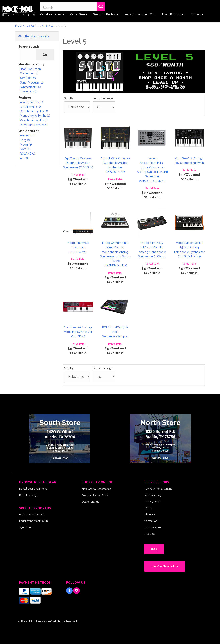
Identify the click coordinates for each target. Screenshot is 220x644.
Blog (154, 549)
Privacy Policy (153, 502)
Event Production (173, 14)
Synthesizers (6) (30, 87)
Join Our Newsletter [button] (165, 566)
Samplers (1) (28, 78)
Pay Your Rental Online (158, 489)
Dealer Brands (90, 502)
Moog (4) (26, 145)
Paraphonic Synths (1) (34, 120)
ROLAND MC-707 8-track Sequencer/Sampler (115, 332)
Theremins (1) (29, 91)
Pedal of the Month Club (140, 14)
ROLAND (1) (28, 154)
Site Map (149, 534)
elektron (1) (27, 135)
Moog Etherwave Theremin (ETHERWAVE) (78, 247)
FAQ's (148, 508)
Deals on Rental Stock (95, 495)
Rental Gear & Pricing (27, 26)
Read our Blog (153, 495)
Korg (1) (25, 140)
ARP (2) (25, 158)
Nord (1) (25, 149)
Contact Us (151, 521)
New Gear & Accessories (96, 489)
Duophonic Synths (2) (34, 111)
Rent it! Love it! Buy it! (32, 514)
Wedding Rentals (106, 14)
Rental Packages (52, 14)
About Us (150, 514)
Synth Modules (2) (32, 82)
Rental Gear (79, 14)
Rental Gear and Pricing (33, 489)
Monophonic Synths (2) (35, 116)
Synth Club (48, 26)
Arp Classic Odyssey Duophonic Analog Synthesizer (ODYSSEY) (78, 163)
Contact (197, 14)
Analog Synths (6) (31, 102)
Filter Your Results (34, 36)
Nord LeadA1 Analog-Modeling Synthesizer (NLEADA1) (78, 332)
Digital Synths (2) (31, 107)
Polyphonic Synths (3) (34, 125)
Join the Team (153, 527)
